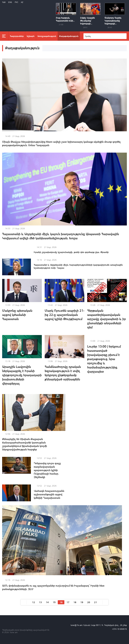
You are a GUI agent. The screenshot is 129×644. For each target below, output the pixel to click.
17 (68, 602)
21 (96, 602)
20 (89, 602)
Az (22, 2)
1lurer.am (13, 632)
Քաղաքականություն (69, 36)
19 (82, 602)
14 (47, 602)
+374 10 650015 (119, 629)
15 (54, 602)
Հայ (4, 2)
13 (40, 602)
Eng (10, 2)
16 (61, 602)
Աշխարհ (31, 36)
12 (33, 602)
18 (75, 602)
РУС (16, 2)
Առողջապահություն (47, 36)
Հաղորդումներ (17, 36)
